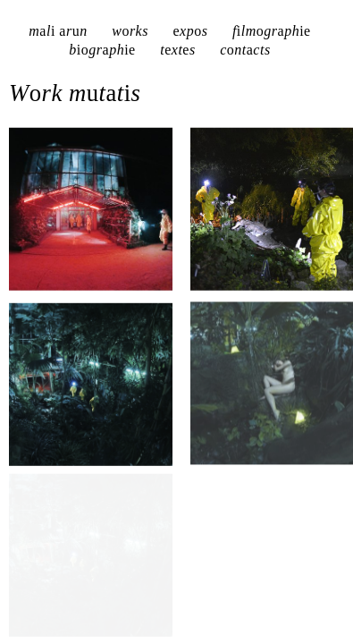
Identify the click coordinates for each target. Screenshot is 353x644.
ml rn (58, 31)
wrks (130, 31)
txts (177, 50)
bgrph (102, 50)
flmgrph (272, 31)
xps (190, 31)
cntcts (245, 50)
